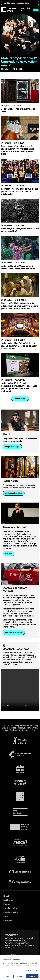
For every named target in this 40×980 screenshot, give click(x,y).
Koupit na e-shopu (12, 447)
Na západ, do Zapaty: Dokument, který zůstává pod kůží (20, 230)
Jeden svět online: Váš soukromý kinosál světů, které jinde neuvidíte (18, 267)
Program (7, 904)
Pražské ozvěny (10, 908)
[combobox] (20, 3)
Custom (20, 977)
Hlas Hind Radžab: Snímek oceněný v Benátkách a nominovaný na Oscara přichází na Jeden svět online (20, 306)
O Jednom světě (11, 912)
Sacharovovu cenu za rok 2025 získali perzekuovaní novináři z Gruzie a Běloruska (19, 191)
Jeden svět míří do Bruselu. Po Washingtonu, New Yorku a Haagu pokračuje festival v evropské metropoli (19, 387)
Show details (29, 970)
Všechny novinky (20, 398)
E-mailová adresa (11, 952)
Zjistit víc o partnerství (14, 632)
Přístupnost (8, 920)
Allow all (32, 976)
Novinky (7, 896)
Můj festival (8, 900)
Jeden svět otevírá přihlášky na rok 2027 (18, 110)
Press (6, 916)
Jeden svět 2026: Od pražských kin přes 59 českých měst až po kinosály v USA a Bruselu (19, 346)
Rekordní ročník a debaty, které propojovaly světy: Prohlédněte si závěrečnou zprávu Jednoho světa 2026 (18, 150)
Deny (8, 977)
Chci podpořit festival (14, 493)
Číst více (9, 554)
